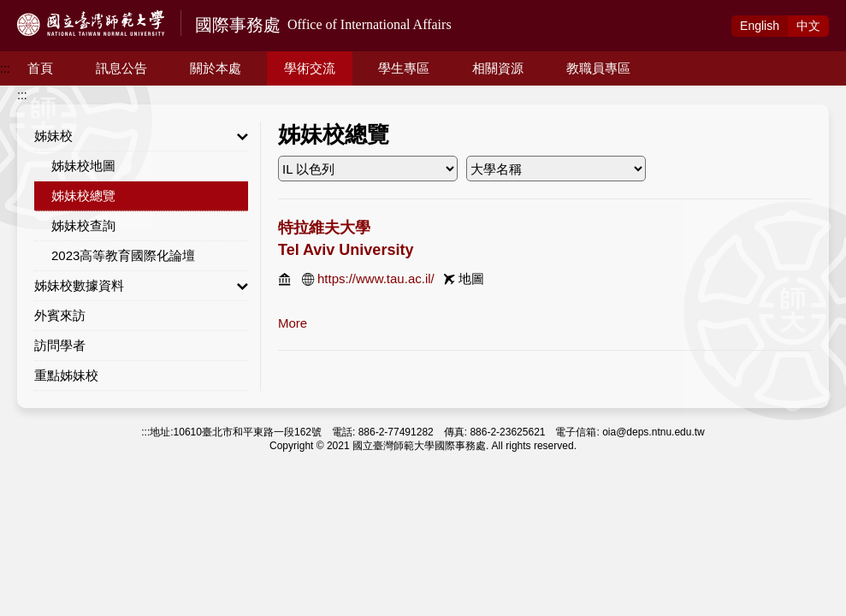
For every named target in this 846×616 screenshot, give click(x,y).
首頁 (40, 68)
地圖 (471, 278)
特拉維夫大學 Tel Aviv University (346, 239)
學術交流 (310, 68)
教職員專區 (598, 68)
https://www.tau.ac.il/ (376, 278)
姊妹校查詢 (83, 225)
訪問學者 (60, 345)
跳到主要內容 (36, 9)
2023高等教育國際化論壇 (123, 255)
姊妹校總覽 (83, 195)
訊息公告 (121, 68)
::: (5, 68)
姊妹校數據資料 (141, 286)
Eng (760, 26)
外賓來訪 (60, 315)
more (293, 323)
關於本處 (216, 68)
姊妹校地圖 (83, 166)
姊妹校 (141, 136)
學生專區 (404, 68)
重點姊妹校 (66, 375)
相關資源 (498, 68)
